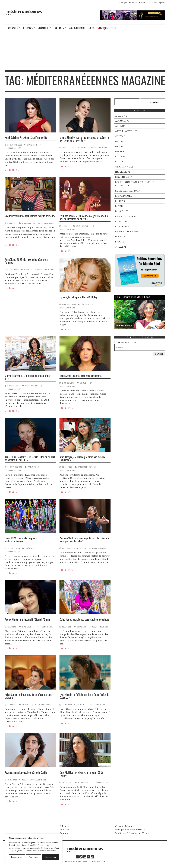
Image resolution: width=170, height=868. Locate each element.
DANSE (119, 141)
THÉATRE (121, 247)
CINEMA (84, 148)
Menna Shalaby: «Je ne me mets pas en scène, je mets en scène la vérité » (84, 139)
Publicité (133, 2)
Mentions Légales (157, 2)
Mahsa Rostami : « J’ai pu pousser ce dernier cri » (28, 377)
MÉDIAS (120, 201)
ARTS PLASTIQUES (126, 131)
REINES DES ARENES (127, 232)
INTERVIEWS (28, 28)
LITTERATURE (124, 196)
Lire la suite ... (12, 170)
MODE (24, 780)
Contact (143, 2)
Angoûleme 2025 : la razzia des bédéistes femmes (26, 261)
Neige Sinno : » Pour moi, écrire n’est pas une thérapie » (28, 696)
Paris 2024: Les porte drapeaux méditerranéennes (21, 540)
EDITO (91, 28)
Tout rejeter (34, 857)
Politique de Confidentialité (130, 830)
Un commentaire (48, 223)
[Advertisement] (85, 50)
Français (102, 28)
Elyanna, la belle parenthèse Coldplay (78, 297)
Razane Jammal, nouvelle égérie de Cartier (26, 772)
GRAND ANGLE (32, 145)
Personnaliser (17, 857)
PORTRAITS (59, 28)
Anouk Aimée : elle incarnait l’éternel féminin (28, 619)
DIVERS (119, 151)
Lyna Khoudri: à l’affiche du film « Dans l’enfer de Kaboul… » (84, 696)
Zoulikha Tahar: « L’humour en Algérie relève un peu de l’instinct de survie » (84, 217)
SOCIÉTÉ (120, 237)
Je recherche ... (153, 102)
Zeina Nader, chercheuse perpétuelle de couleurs (84, 619)
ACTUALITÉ (13, 28)
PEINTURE (121, 221)
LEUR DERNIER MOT (77, 28)
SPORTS (120, 242)
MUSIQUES (122, 211)
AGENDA (120, 126)
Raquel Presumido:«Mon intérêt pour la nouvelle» (30, 216)
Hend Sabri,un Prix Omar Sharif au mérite (26, 137)
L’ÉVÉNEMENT (43, 28)
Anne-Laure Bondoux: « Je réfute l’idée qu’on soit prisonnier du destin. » (30, 458)
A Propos (123, 2)
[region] (34, 848)
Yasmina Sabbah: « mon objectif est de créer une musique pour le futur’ (84, 540)
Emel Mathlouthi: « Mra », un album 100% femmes (81, 774)
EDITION (120, 157)
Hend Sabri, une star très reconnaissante (81, 376)
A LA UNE (121, 116)
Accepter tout (51, 857)
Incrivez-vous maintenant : (140, 346)
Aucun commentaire (13, 148)
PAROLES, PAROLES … (128, 216)
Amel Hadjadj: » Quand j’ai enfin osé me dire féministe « (82, 458)
